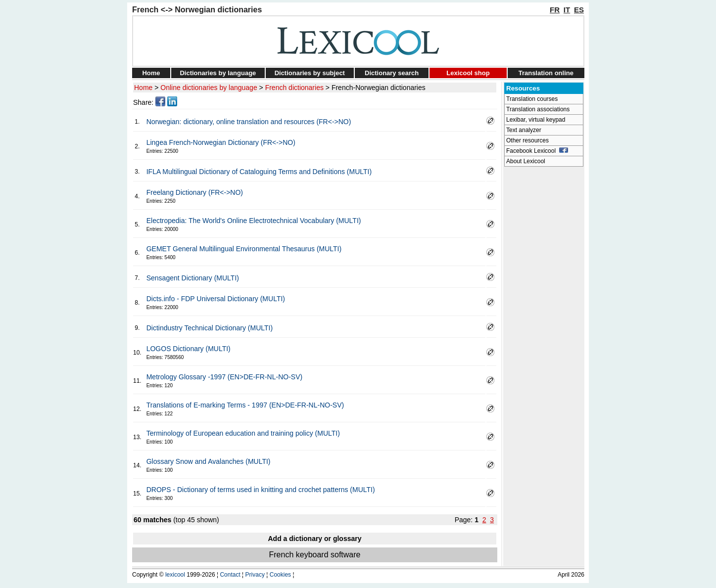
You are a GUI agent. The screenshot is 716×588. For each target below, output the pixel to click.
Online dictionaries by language (209, 88)
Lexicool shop (468, 73)
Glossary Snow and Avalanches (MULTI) (209, 461)
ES (579, 10)
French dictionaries (294, 88)
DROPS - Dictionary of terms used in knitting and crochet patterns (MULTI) (261, 490)
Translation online (546, 73)
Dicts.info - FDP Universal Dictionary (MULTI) (216, 299)
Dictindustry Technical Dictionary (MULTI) (210, 328)
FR (555, 10)
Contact (230, 575)
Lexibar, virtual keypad (536, 120)
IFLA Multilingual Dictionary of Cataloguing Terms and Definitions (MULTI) (259, 172)
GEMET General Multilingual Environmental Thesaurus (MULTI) (244, 249)
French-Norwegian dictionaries (379, 88)
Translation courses (532, 99)
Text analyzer (524, 130)
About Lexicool (526, 161)
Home (151, 73)
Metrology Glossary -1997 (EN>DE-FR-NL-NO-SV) (224, 377)
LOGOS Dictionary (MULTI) (189, 349)
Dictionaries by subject (310, 73)
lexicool (175, 575)
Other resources (527, 140)
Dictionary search (392, 73)
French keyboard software (315, 555)
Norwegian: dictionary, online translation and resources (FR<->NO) (249, 122)
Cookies (280, 575)
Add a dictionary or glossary (314, 539)
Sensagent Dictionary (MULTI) (193, 278)
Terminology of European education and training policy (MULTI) (243, 433)
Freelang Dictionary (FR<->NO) (195, 192)
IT (567, 10)
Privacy (255, 575)
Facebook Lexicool (537, 151)
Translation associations (538, 109)
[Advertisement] (544, 319)
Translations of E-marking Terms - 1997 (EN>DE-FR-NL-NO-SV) (245, 405)
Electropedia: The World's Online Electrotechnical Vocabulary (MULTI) (254, 221)
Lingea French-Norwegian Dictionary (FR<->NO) (221, 142)
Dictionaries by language (218, 73)
